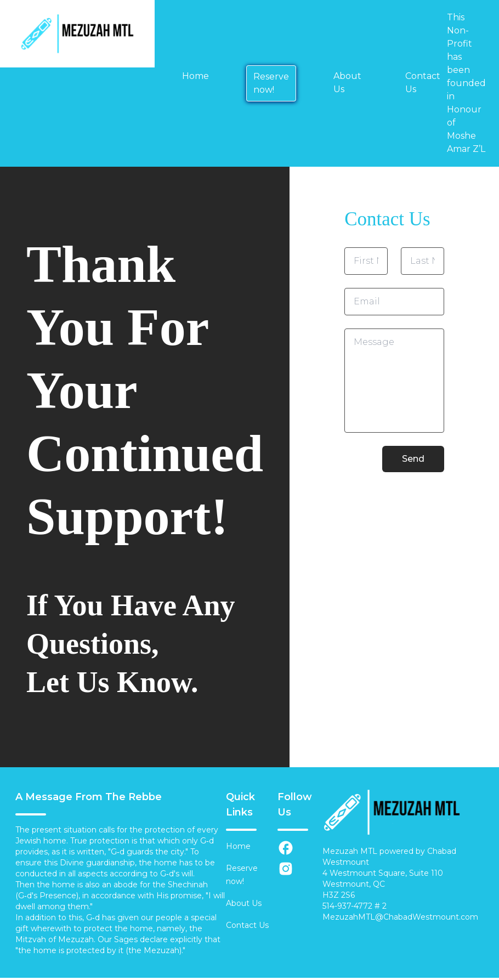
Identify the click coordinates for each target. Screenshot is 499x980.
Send (413, 459)
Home (195, 76)
